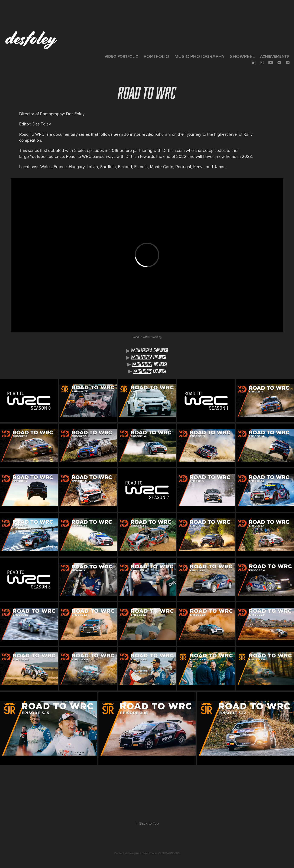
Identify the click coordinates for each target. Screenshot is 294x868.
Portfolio (156, 56)
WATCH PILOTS (142, 371)
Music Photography (200, 56)
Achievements (275, 56)
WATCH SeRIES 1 (142, 364)
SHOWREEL (242, 56)
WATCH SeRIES (141, 357)
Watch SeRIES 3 (142, 350)
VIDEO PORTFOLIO (122, 56)
